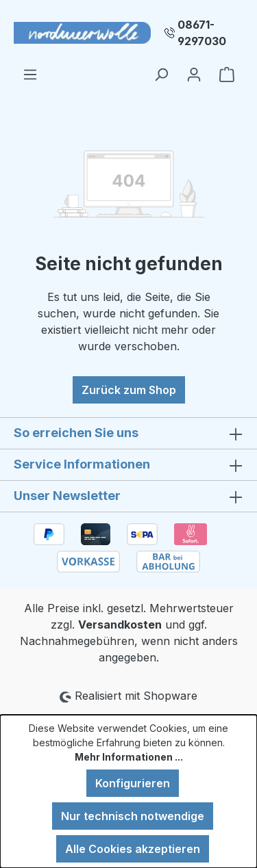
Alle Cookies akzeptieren (133, 849)
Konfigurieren (133, 783)
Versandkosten (120, 624)
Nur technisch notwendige (133, 816)
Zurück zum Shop (129, 390)
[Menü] (30, 74)
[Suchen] (161, 74)
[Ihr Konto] (194, 74)
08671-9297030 (202, 33)
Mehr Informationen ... (129, 757)
